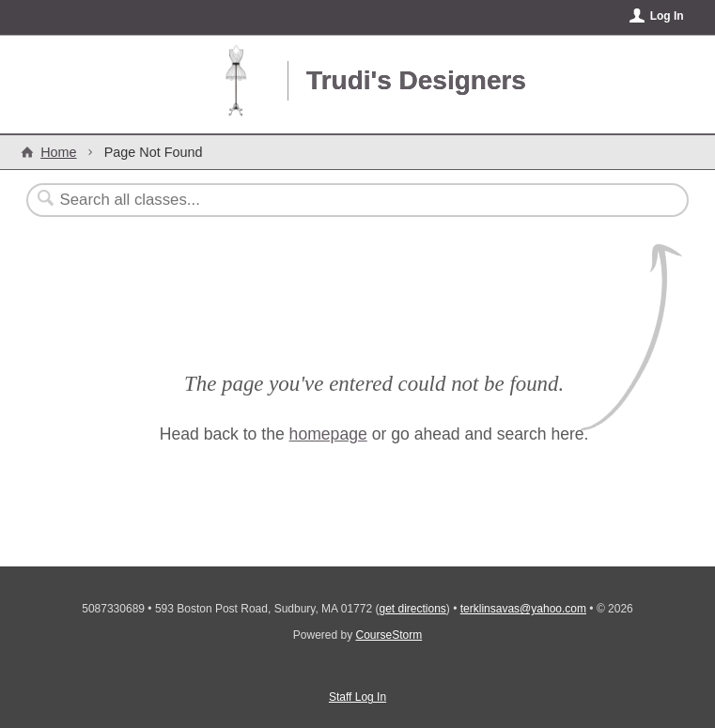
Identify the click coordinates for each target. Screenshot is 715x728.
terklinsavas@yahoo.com (523, 609)
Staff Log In (357, 697)
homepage (328, 434)
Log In (667, 16)
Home (58, 152)
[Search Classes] (311, 200)
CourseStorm (389, 635)
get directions (412, 609)
